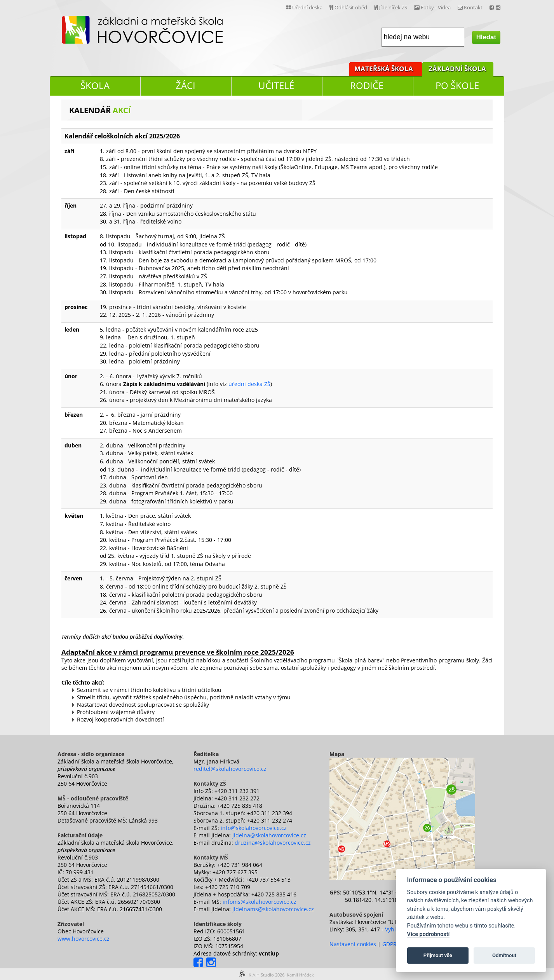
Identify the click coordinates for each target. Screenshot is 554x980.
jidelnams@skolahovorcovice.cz (273, 909)
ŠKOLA (95, 85)
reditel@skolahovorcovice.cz (230, 769)
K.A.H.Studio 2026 (267, 975)
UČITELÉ (276, 85)
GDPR (389, 944)
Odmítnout (504, 955)
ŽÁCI (186, 85)
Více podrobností (429, 934)
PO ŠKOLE (457, 85)
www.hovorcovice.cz (84, 939)
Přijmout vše (438, 955)
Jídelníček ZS (391, 7)
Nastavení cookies (353, 944)
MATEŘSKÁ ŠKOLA (384, 69)
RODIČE (367, 85)
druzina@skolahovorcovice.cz (273, 843)
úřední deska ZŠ (249, 384)
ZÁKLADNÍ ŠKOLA (457, 69)
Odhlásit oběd (348, 7)
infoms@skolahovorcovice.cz (260, 902)
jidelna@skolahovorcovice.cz (269, 835)
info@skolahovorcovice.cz (254, 828)
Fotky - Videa (432, 7)
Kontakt (470, 7)
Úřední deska (304, 7)
